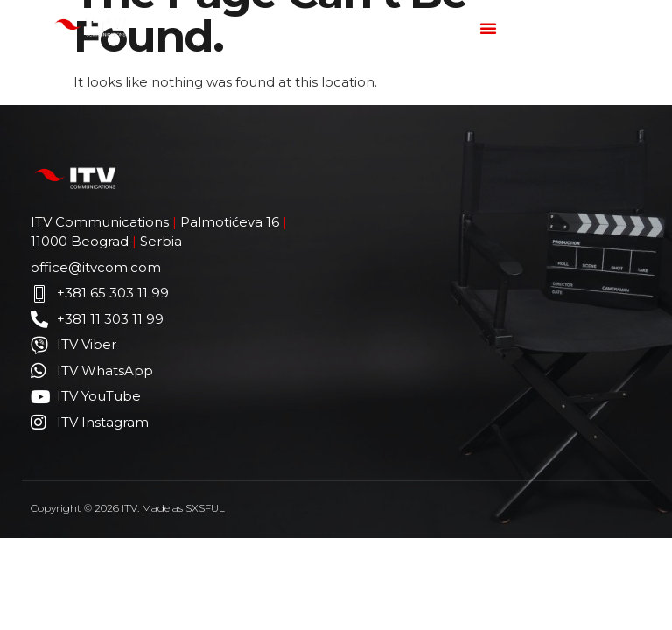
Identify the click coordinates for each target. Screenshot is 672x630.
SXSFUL (205, 508)
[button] (488, 28)
